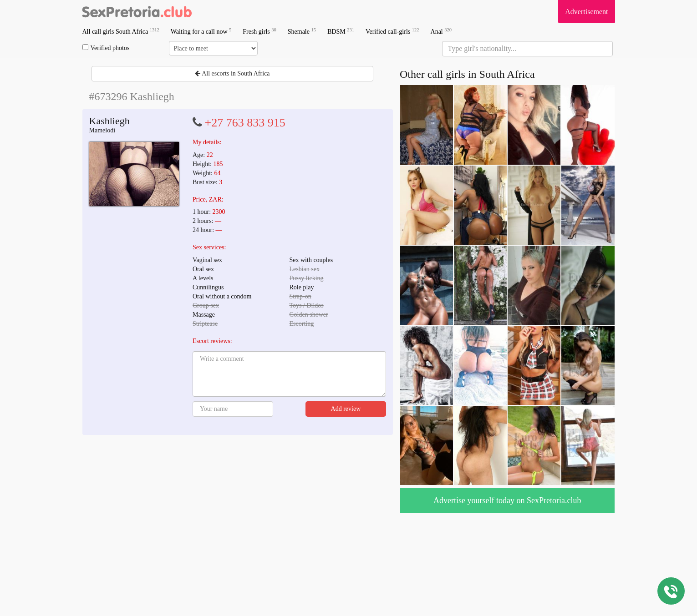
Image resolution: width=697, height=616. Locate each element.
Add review (346, 409)
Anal (441, 31)
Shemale (302, 31)
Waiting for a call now (201, 31)
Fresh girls (259, 31)
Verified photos (106, 48)
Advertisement (586, 12)
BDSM (341, 31)
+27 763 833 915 (245, 123)
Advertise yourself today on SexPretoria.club (507, 500)
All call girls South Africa (121, 31)
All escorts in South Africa (232, 73)
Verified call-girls (392, 31)
